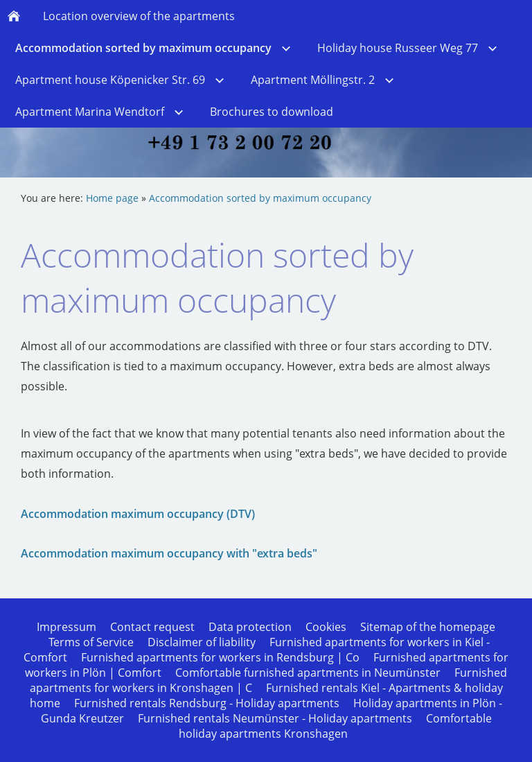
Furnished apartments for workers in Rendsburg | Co (220, 657)
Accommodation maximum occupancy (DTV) (138, 514)
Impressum (66, 627)
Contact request (152, 627)
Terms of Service (91, 642)
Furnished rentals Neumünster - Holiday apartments (275, 718)
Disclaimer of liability (202, 642)
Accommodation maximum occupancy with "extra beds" (169, 553)
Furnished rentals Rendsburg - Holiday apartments (207, 703)
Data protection (250, 627)
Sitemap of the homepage (428, 627)
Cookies (326, 627)
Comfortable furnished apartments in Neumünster (308, 673)
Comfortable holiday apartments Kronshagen (335, 726)
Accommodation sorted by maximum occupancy (260, 198)
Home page (112, 198)
